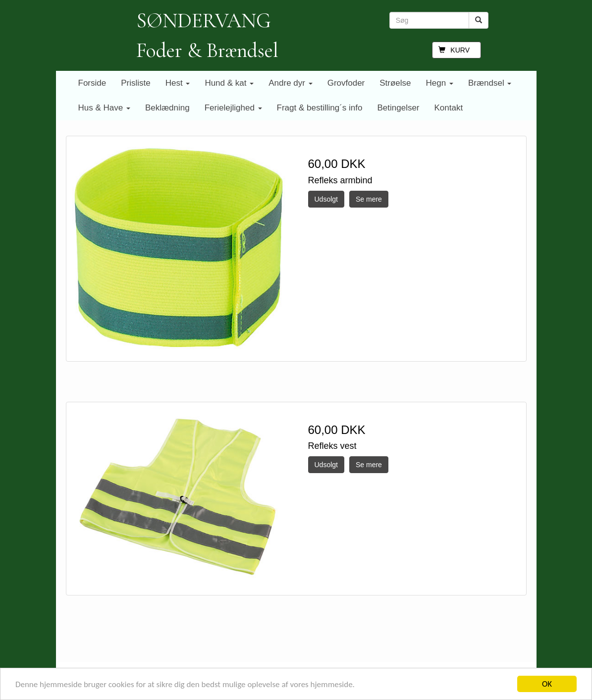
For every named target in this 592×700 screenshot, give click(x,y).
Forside (92, 83)
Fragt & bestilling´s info (320, 108)
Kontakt (449, 108)
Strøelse (395, 83)
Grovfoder (346, 83)
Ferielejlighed (233, 108)
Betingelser (398, 108)
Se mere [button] (369, 199)
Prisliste (136, 83)
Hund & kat (229, 83)
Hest (178, 83)
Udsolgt (326, 199)
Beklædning (167, 108)
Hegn (440, 83)
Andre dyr (290, 83)
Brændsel (490, 83)
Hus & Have (104, 108)
